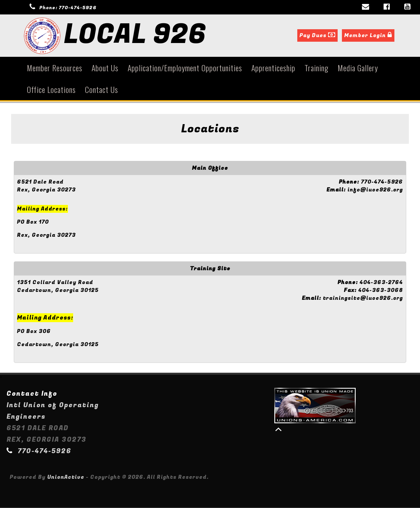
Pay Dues (317, 36)
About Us (105, 68)
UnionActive (66, 478)
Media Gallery (358, 68)
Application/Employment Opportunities (185, 68)
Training (316, 68)
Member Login (368, 36)
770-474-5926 (78, 8)
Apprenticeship (273, 68)
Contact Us (102, 90)
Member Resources (55, 68)
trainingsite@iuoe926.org (363, 299)
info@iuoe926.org (375, 190)
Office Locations (51, 90)
